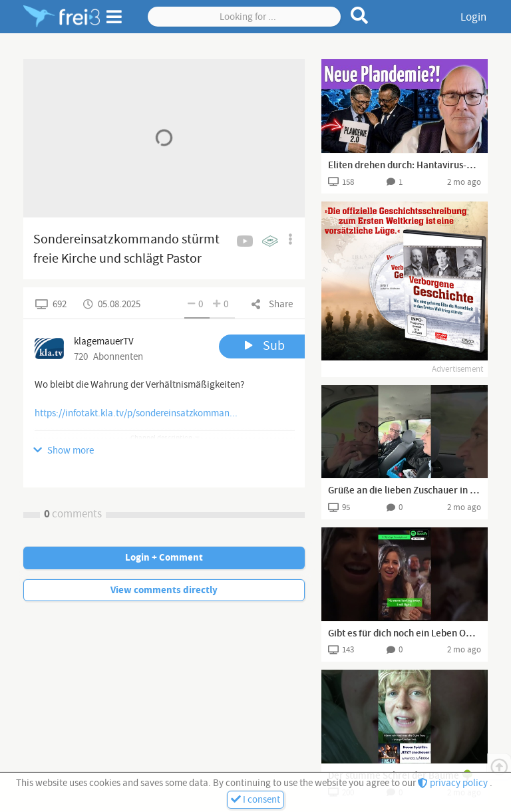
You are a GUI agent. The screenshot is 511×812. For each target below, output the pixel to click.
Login (473, 17)
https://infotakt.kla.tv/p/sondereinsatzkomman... (136, 413)
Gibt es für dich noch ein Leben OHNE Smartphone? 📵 (405, 634)
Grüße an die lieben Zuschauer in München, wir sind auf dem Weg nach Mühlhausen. (405, 491)
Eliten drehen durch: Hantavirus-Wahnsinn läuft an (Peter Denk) (405, 166)
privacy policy (454, 783)
